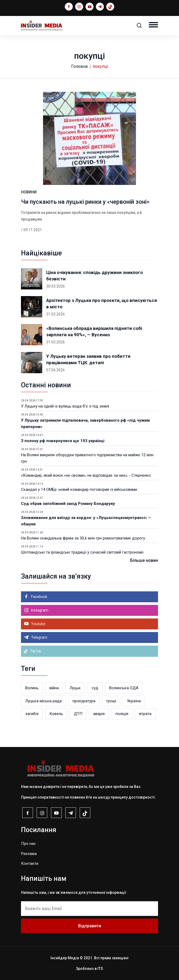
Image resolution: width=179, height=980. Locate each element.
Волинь (32, 688)
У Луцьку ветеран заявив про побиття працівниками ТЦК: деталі (88, 359)
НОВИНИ (29, 192)
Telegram (39, 637)
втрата (145, 714)
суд (95, 688)
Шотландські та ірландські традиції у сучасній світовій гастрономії (82, 552)
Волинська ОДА (124, 688)
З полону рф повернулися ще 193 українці (63, 441)
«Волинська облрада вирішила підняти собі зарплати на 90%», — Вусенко (94, 331)
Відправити (90, 926)
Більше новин (144, 560)
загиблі (32, 714)
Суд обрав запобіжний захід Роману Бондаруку (68, 504)
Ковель (56, 714)
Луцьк (75, 688)
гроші (111, 701)
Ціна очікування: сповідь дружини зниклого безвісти (95, 276)
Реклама (29, 854)
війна (54, 688)
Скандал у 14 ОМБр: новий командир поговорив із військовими (79, 489)
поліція (122, 714)
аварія (99, 714)
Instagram (39, 610)
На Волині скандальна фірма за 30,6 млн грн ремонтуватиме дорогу (83, 538)
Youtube (38, 624)
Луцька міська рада (43, 701)
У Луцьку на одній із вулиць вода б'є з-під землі (65, 406)
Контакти (30, 863)
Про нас (28, 844)
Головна (79, 66)
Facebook (39, 597)
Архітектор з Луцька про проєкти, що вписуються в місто (102, 304)
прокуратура (84, 701)
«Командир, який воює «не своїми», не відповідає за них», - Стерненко (86, 475)
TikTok (32, 651)
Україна (134, 701)
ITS (100, 969)
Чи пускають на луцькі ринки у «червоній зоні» (85, 202)
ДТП (78, 714)
